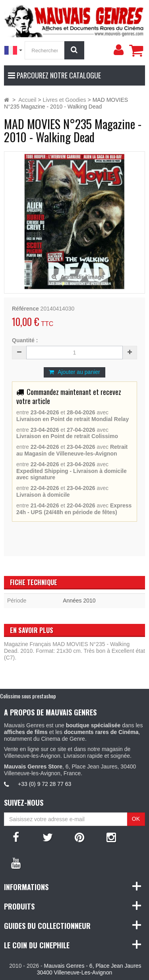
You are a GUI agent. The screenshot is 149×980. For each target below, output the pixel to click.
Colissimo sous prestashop (28, 696)
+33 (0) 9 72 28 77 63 (45, 784)
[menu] (118, 50)
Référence (25, 309)
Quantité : (25, 340)
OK (136, 819)
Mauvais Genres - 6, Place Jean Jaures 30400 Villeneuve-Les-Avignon (89, 969)
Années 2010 (79, 601)
